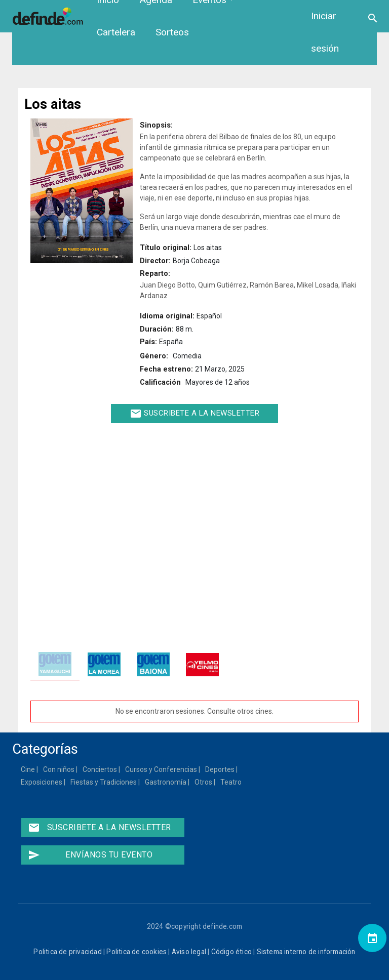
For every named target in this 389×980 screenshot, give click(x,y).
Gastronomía (166, 782)
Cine (28, 769)
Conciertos (100, 769)
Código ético (231, 952)
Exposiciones (42, 782)
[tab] (55, 664)
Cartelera (116, 32)
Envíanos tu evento (90, 855)
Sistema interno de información (306, 952)
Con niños (59, 769)
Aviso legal (189, 952)
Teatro (231, 782)
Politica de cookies (137, 952)
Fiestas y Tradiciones (104, 782)
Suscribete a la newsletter (195, 414)
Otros (204, 782)
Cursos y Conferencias (162, 769)
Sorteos (172, 32)
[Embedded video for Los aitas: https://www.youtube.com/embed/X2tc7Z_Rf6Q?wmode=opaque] (194, 533)
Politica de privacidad (67, 952)
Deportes (220, 769)
